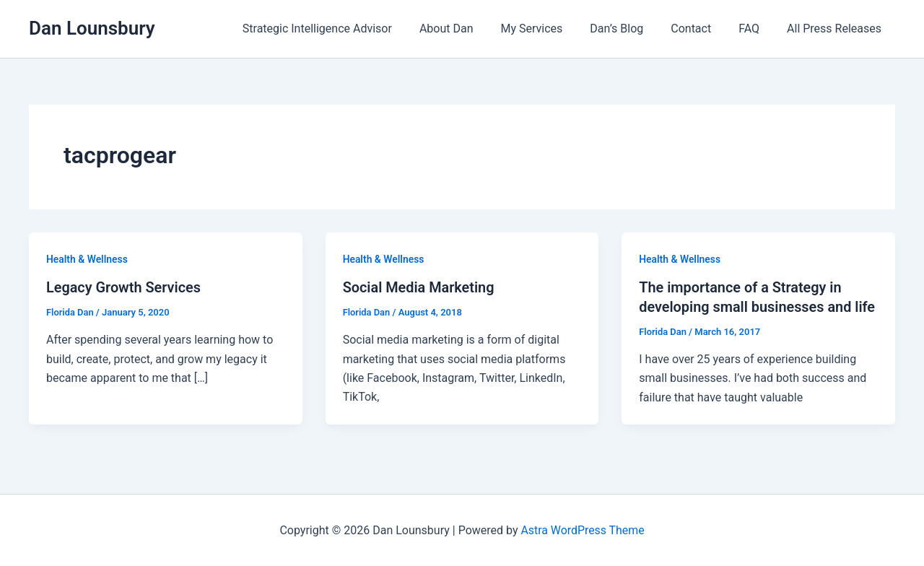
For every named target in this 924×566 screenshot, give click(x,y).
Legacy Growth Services (124, 287)
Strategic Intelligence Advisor (345, 29)
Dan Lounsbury (92, 28)
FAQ (755, 29)
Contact (702, 29)
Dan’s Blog (632, 29)
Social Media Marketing (419, 287)
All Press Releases (836, 29)
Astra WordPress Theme (583, 530)
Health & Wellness (87, 259)
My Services (552, 29)
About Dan (470, 29)
